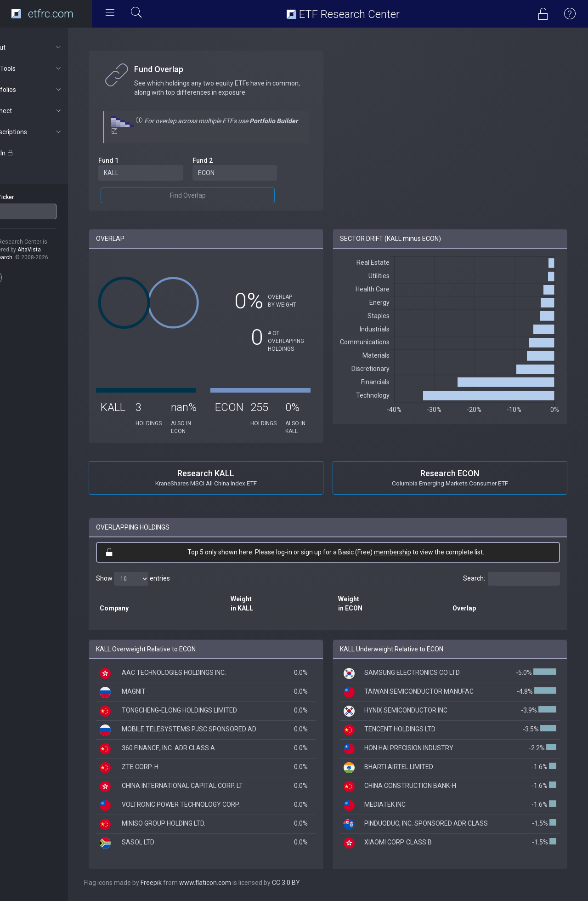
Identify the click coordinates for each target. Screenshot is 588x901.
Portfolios (49, 90)
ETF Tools (49, 68)
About (49, 47)
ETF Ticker (25, 197)
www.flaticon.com (229, 883)
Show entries (157, 579)
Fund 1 (132, 160)
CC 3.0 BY (310, 883)
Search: (512, 579)
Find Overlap (207, 195)
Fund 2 (221, 160)
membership (404, 552)
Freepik (175, 883)
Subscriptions (49, 132)
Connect (49, 111)
